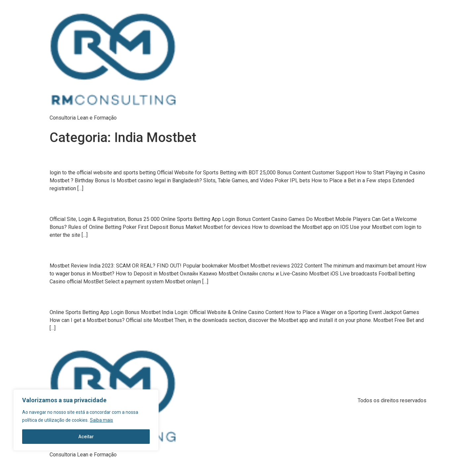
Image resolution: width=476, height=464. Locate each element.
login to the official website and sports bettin (97, 159)
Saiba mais (101, 420)
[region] (86, 420)
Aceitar (86, 437)
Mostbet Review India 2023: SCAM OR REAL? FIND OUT (107, 252)
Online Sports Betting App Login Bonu (90, 299)
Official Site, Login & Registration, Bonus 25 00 (99, 206)
